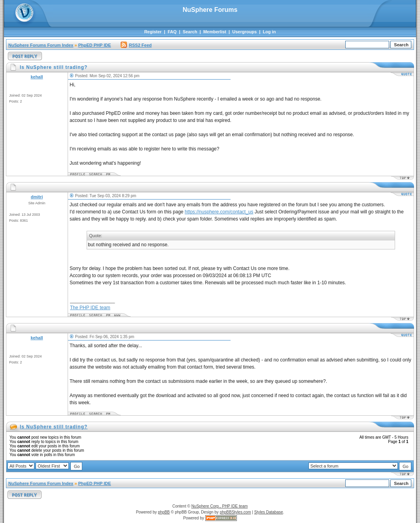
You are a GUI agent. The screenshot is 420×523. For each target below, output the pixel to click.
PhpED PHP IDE (95, 45)
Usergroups (244, 32)
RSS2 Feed (136, 45)
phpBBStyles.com (236, 512)
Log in (269, 32)
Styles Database (269, 512)
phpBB (164, 512)
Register (153, 32)
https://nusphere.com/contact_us (219, 212)
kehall (37, 77)
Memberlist (215, 32)
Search (190, 32)
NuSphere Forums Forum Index (41, 45)
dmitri (37, 197)
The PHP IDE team (90, 308)
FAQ (172, 32)
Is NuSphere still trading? (54, 427)
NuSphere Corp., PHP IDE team (220, 506)
